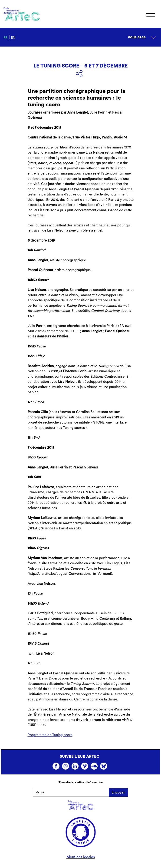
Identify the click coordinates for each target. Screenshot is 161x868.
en (13, 38)
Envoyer (118, 792)
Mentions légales (81, 857)
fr (5, 38)
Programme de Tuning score (50, 735)
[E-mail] (71, 792)
